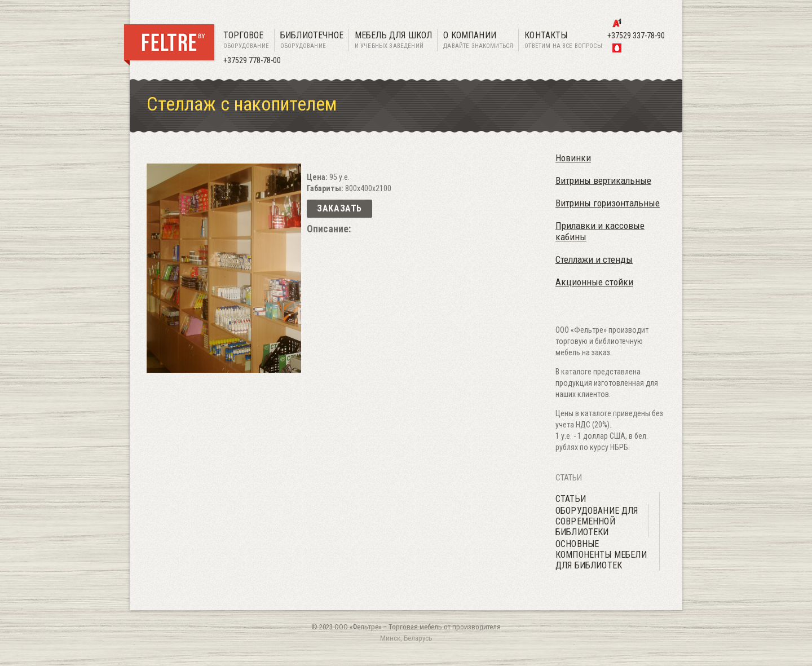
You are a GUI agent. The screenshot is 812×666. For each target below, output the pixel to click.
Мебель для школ (393, 41)
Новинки (573, 158)
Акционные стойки (594, 282)
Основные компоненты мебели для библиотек (601, 555)
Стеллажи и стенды (594, 259)
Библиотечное (312, 41)
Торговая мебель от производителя (445, 627)
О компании (478, 41)
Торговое (246, 41)
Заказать (339, 208)
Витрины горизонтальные (608, 203)
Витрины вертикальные (603, 180)
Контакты (563, 41)
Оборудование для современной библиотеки (597, 521)
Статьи (571, 499)
